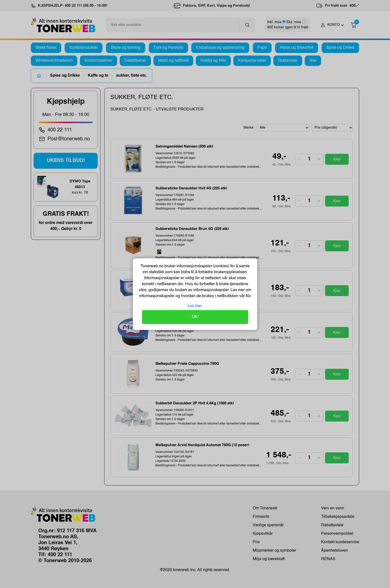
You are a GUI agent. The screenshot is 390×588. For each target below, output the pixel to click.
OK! (195, 317)
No (248, 296)
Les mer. (195, 306)
